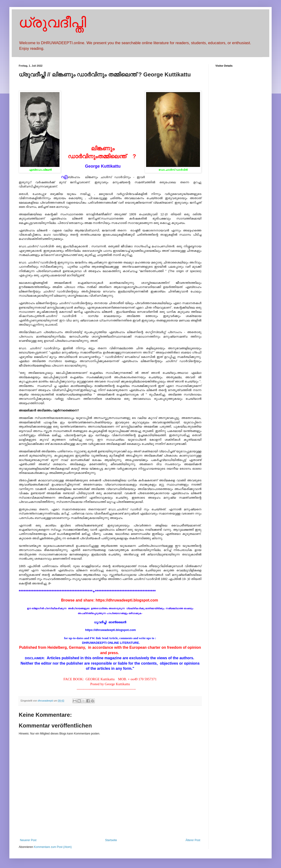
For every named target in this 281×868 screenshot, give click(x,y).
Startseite (111, 840)
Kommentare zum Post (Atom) (53, 847)
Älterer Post (193, 840)
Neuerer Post (28, 840)
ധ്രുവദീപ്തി (52, 23)
